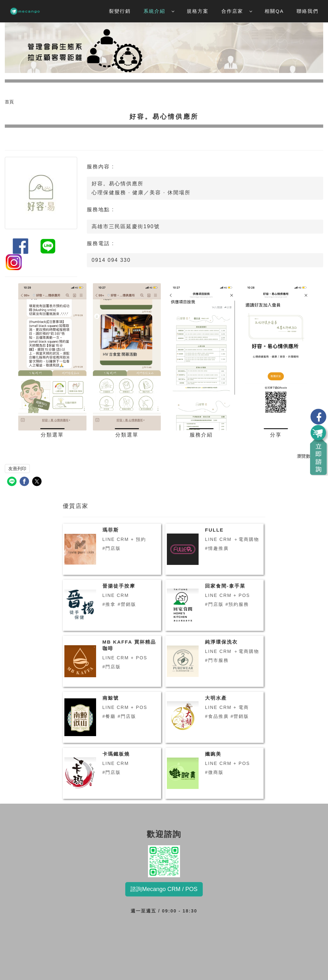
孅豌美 (213, 754)
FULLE (214, 530)
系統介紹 (159, 11)
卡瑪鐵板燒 (116, 754)
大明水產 (216, 698)
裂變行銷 (120, 11)
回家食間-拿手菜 (225, 586)
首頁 (9, 102)
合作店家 (237, 11)
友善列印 (17, 469)
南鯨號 (111, 698)
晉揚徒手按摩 (119, 586)
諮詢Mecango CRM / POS (164, 889)
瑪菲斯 (111, 530)
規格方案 (198, 11)
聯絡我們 (307, 11)
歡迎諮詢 (164, 861)
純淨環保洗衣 (221, 642)
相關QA (274, 11)
